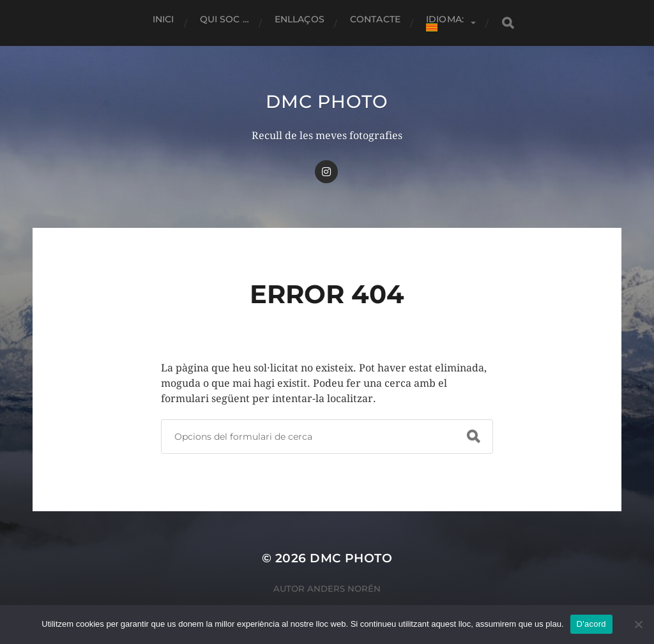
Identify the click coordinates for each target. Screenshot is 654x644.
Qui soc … (224, 19)
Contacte (375, 19)
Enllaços (300, 19)
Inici (163, 19)
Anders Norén (344, 588)
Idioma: (446, 22)
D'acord (591, 624)
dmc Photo (327, 101)
